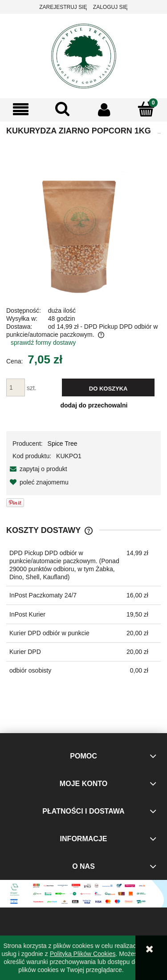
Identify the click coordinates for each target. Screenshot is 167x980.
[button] (21, 110)
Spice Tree (63, 444)
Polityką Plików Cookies (83, 954)
